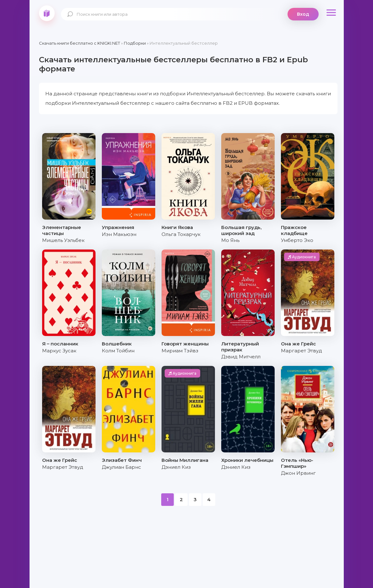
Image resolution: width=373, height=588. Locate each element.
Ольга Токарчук (181, 234)
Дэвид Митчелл (241, 357)
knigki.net (47, 13)
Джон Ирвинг (298, 473)
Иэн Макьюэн (119, 234)
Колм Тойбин (118, 351)
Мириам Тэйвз (180, 351)
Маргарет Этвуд (302, 351)
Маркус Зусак (59, 351)
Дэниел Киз (176, 467)
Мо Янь (230, 240)
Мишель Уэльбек (63, 240)
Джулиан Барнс (121, 467)
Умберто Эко (297, 240)
